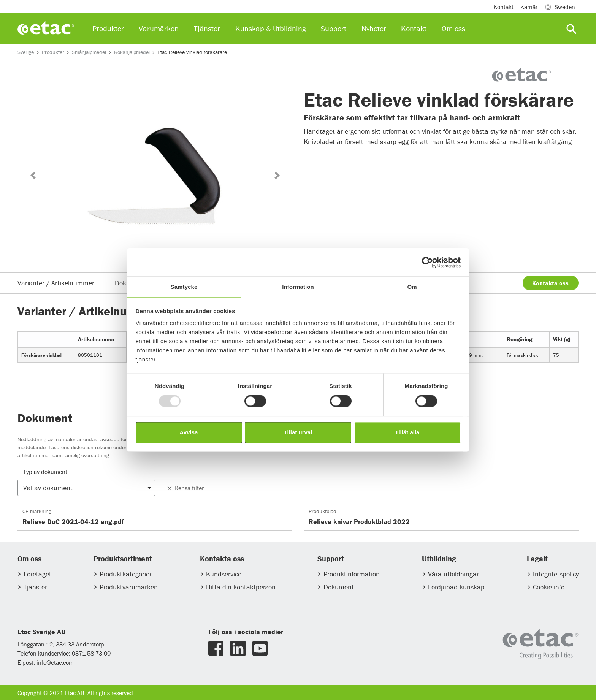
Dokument (339, 587)
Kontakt (503, 7)
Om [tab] (412, 287)
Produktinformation (352, 574)
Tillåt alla (407, 432)
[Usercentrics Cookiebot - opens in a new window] (427, 262)
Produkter (53, 52)
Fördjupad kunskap (456, 587)
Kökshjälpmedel (132, 52)
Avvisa (189, 432)
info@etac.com (55, 662)
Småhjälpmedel (89, 52)
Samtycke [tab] (184, 287)
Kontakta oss (550, 283)
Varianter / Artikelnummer (56, 283)
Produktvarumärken (129, 587)
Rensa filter (185, 488)
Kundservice (224, 574)
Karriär (529, 7)
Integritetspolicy (556, 574)
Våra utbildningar (453, 574)
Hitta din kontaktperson (241, 587)
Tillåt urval (298, 432)
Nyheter (374, 28)
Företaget (37, 574)
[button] (33, 175)
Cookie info (549, 587)
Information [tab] (298, 287)
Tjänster (35, 587)
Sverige (26, 52)
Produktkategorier (126, 574)
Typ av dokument (45, 472)
